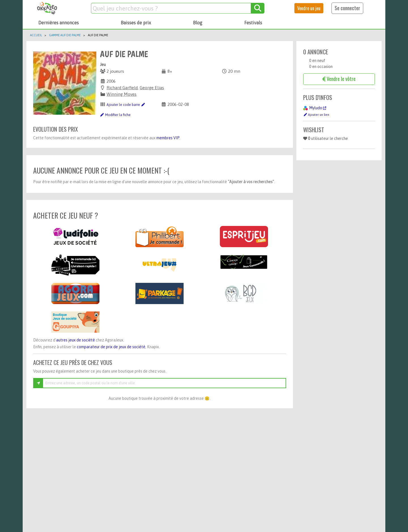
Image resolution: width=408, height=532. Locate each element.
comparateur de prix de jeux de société (111, 347)
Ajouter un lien (316, 115)
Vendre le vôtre (339, 79)
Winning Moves (122, 94)
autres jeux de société (76, 340)
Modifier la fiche (115, 115)
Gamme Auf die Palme (65, 35)
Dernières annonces (59, 23)
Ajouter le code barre (126, 105)
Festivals (253, 23)
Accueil (36, 35)
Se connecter (347, 8)
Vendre (309, 8)
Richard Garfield (122, 88)
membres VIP (168, 138)
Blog (198, 23)
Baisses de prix (136, 23)
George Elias (152, 88)
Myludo (318, 108)
